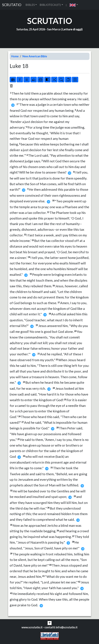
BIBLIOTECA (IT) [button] (50, 5)
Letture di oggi (72, 29)
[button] (74, 5)
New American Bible (35, 56)
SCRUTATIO (12, 5)
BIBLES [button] (30, 5)
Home (15, 56)
